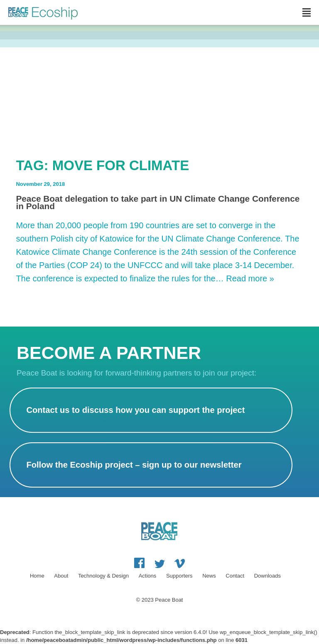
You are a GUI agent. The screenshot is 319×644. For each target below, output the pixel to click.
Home (37, 576)
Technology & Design (103, 576)
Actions (148, 576)
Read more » (250, 278)
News (209, 576)
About (61, 576)
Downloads (267, 576)
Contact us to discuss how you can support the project (135, 410)
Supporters (179, 576)
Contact (235, 576)
